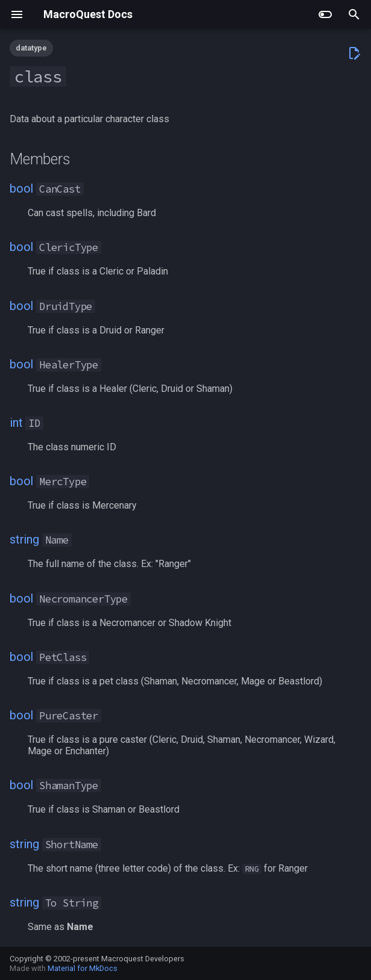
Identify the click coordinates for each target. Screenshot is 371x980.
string (24, 539)
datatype (31, 48)
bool (21, 188)
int (16, 423)
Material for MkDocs (83, 968)
